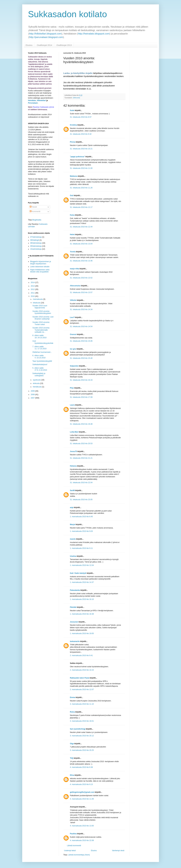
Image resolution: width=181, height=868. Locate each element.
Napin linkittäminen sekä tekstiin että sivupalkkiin (40, 271)
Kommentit (35, 211)
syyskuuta (37, 380)
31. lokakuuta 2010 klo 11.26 (81, 188)
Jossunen (74, 622)
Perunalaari (33, 103)
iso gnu (73, 349)
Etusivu (29, 45)
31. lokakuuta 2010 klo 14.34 (81, 309)
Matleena (74, 176)
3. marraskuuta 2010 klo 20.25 (82, 750)
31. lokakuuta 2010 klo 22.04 (81, 483)
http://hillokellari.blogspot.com (45, 34)
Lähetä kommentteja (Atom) (79, 855)
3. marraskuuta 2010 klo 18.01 (82, 721)
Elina (72, 775)
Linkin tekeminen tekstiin (40, 267)
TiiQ (72, 758)
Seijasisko (74, 366)
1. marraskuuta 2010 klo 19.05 (82, 633)
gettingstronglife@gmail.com (82, 792)
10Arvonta (76, 98)
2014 (33, 282)
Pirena (73, 142)
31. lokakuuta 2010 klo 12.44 (81, 227)
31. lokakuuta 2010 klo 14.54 (81, 326)
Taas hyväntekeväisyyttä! (42, 361)
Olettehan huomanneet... (42, 352)
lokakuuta (37, 303)
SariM (72, 490)
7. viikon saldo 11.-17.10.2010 (39, 348)
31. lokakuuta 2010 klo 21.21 (81, 458)
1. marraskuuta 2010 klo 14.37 (82, 582)
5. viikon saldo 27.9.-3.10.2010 (40, 369)
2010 (33, 296)
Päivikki (73, 607)
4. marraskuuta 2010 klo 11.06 (82, 799)
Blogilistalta (37, 220)
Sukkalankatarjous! (40, 364)
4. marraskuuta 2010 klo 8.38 (81, 767)
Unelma (73, 556)
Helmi (72, 235)
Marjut (73, 524)
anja (72, 507)
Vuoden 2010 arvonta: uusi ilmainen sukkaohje (43, 318)
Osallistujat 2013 (64, 45)
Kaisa (72, 215)
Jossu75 (74, 451)
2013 (33, 286)
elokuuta (36, 383)
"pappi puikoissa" (77, 157)
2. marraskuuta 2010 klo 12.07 (82, 690)
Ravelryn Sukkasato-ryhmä (43, 107)
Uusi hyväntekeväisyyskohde (43, 342)
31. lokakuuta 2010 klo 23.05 (81, 500)
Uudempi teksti (70, 851)
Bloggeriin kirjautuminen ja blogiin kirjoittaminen (41, 263)
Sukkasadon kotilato (68, 14)
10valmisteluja (36, 249)
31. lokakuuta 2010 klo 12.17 (81, 207)
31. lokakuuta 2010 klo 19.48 (81, 424)
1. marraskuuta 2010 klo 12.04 (82, 565)
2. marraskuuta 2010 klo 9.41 (81, 655)
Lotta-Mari (74, 432)
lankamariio (75, 641)
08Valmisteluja (36, 243)
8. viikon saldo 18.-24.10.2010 (39, 336)
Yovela (73, 252)
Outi (72, 196)
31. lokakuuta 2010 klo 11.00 (81, 168)
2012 (33, 289)
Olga (72, 744)
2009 (33, 391)
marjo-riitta (75, 269)
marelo (73, 539)
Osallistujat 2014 (44, 45)
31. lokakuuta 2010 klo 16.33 (81, 380)
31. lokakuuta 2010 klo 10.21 (81, 149)
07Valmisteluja (36, 237)
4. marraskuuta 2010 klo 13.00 (82, 826)
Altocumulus (75, 286)
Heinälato (32, 100)
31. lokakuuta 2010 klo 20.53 (81, 444)
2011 (33, 293)
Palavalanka (75, 590)
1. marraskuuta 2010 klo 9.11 (81, 548)
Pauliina (73, 834)
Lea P (72, 317)
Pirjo (72, 388)
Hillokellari (41, 100)
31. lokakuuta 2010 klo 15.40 (81, 358)
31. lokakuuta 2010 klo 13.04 (81, 244)
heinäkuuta (37, 387)
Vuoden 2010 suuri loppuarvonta (40, 307)
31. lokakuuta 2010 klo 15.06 (81, 341)
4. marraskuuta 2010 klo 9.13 (81, 784)
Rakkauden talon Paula (80, 678)
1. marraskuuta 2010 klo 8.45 (81, 517)
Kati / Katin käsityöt (78, 573)
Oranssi (73, 334)
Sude (72, 110)
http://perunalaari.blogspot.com (46, 37)
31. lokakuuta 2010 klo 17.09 (81, 397)
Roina (72, 712)
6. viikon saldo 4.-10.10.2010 (39, 357)
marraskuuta (38, 299)
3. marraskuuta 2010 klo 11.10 (82, 704)
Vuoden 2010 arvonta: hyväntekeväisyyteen (42, 312)
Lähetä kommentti (74, 846)
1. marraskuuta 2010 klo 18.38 (82, 614)
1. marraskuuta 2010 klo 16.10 (82, 599)
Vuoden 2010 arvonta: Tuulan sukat (41, 323)
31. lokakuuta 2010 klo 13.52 (81, 278)
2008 (33, 395)
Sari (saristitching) (78, 729)
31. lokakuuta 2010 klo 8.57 (81, 117)
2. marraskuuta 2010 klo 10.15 (82, 670)
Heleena (73, 466)
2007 (33, 398)
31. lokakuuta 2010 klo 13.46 (81, 261)
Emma (73, 697)
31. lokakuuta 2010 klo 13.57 (81, 292)
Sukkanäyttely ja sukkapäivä (39, 374)
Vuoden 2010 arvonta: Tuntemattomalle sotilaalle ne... (41, 330)
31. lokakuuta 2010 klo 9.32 (81, 134)
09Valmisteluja (36, 246)
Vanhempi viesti (118, 851)
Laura (72, 405)
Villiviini (73, 300)
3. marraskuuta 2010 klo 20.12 (82, 736)
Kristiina (74, 125)
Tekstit (33, 207)
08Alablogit (35, 240)
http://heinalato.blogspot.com (94, 34)
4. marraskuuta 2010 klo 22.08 (82, 840)
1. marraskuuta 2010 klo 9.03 (81, 531)
